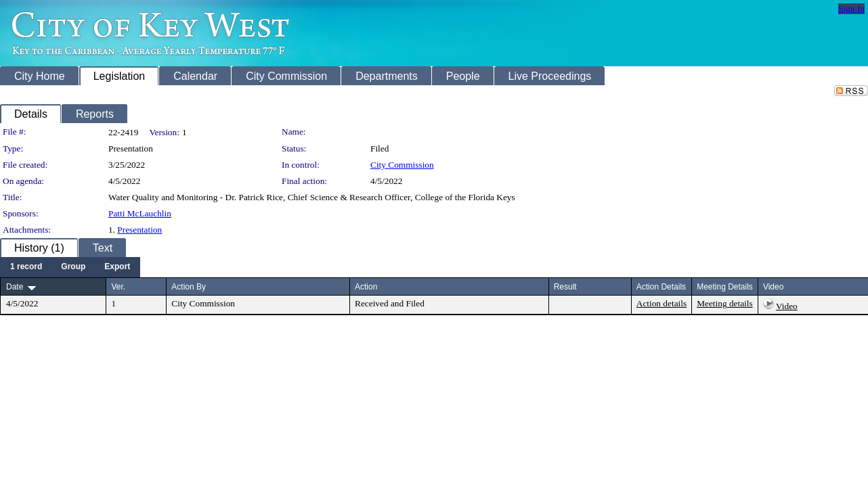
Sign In (851, 8)
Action (366, 287)
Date (15, 287)
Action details (661, 303)
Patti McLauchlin (140, 213)
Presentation (139, 230)
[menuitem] (26, 267)
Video (787, 306)
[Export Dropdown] (117, 267)
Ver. (118, 287)
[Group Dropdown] (73, 267)
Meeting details (725, 303)
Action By (189, 287)
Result (565, 287)
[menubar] (70, 267)
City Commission (402, 165)
